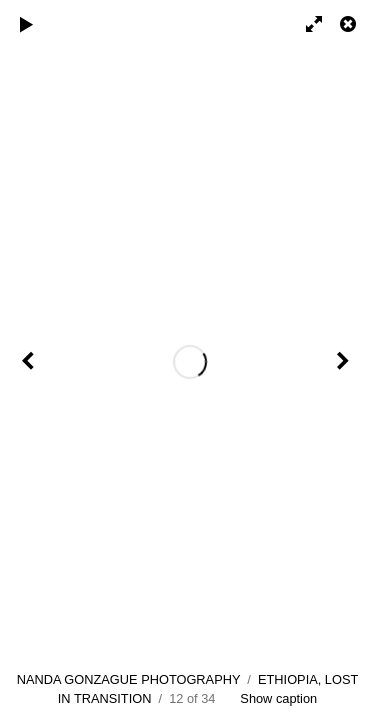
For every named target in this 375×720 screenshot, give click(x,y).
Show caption (278, 698)
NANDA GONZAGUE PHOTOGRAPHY (129, 679)
